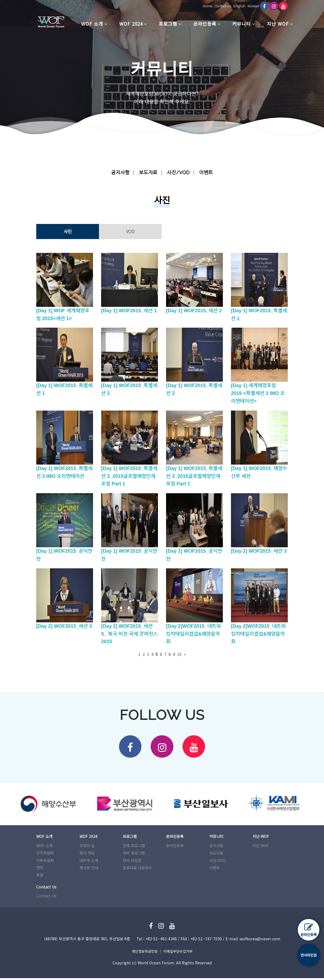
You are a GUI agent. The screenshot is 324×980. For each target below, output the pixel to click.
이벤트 (207, 172)
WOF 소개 (92, 24)
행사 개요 (87, 855)
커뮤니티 (242, 24)
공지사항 (119, 172)
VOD (130, 231)
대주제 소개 (89, 862)
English (237, 6)
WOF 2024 (131, 24)
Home (204, 6)
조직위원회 (45, 855)
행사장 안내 (89, 870)
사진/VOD (179, 172)
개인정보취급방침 (145, 953)
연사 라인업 (132, 862)
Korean (250, 6)
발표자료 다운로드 (137, 870)
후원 (40, 877)
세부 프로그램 (134, 855)
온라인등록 (205, 24)
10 (179, 654)
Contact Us (46, 898)
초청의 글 (87, 847)
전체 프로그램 (134, 847)
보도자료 (148, 172)
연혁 (40, 870)
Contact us (220, 6)
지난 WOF (278, 24)
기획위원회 (45, 862)
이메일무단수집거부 (178, 953)
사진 (68, 231)
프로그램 (168, 24)
